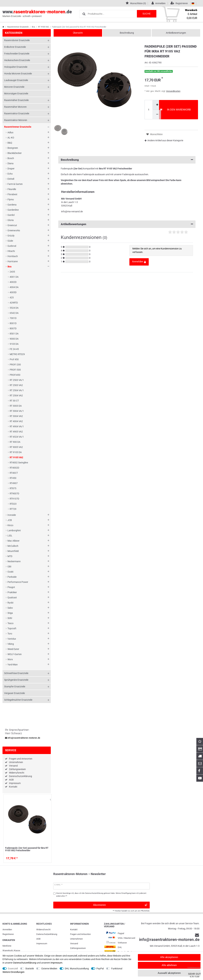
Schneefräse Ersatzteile (16, 673)
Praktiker (12, 592)
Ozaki (10, 572)
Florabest (12, 194)
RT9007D (14, 493)
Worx (10, 659)
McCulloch (13, 546)
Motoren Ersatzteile (14, 87)
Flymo (11, 199)
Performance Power (18, 582)
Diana (10, 163)
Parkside (12, 577)
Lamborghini (14, 530)
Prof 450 (14, 359)
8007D (13, 328)
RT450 (13, 478)
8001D (13, 323)
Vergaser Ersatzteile (14, 693)
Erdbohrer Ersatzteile (15, 47)
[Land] (193, 3)
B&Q (10, 143)
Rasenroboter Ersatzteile (17, 40)
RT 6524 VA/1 (17, 437)
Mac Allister (13, 541)
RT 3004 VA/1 (17, 411)
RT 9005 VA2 (16, 447)
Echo (10, 174)
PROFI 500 (15, 370)
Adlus (10, 132)
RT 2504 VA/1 (17, 390)
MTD (10, 556)
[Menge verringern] (157, 115)
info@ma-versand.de (72, 211)
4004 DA (14, 287)
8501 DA (14, 334)
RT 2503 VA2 (16, 385)
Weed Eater (13, 649)
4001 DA (14, 277)
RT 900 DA (15, 442)
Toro (10, 634)
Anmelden (7, 930)
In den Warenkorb (175, 110)
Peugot (11, 587)
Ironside (12, 515)
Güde (10, 241)
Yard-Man (13, 665)
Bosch (11, 158)
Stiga (10, 613)
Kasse (17, 950)
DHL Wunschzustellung (77, 969)
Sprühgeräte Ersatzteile (16, 680)
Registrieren (8, 934)
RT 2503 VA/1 (17, 380)
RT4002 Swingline (19, 463)
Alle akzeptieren (169, 957)
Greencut (12, 225)
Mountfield (13, 551)
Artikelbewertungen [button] (127, 224)
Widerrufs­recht (43, 930)
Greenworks (14, 230)
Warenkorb (8, 950)
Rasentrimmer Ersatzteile (18, 27)
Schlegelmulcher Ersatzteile (18, 700)
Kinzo (10, 525)
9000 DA (14, 339)
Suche (146, 14)
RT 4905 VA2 (16, 432)
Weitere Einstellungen (13, 972)
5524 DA (14, 308)
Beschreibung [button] (127, 160)
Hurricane (13, 261)
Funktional (117, 969)
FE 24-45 (14, 349)
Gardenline (13, 210)
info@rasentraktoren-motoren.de (23, 738)
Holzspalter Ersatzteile (16, 67)
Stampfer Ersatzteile (15, 686)
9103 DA (14, 344)
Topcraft (12, 628)
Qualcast (12, 597)
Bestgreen (13, 148)
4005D (13, 292)
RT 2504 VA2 (16, 395)
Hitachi (11, 251)
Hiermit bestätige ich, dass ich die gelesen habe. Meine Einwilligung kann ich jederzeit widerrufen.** (101, 895)
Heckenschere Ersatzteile (17, 60)
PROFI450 (15, 375)
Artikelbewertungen (176, 33)
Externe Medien (49, 969)
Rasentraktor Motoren (16, 120)
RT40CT (14, 473)
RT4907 (14, 483)
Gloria (11, 220)
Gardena (12, 205)
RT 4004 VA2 (16, 421)
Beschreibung (127, 33)
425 (12, 297)
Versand (13, 766)
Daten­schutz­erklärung (47, 934)
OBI (9, 567)
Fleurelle (12, 189)
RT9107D (14, 499)
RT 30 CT (14, 401)
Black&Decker (15, 153)
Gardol (11, 215)
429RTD (14, 303)
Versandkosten (173, 91)
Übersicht (78, 33)
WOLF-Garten (15, 654)
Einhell (11, 179)
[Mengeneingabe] (149, 110)
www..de (37, 13)
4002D (13, 282)
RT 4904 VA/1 (17, 426)
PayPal (100, 969)
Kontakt (13, 787)
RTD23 (13, 504)
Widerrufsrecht (17, 773)
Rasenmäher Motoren (15, 107)
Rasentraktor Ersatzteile (17, 113)
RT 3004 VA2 (16, 416)
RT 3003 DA (16, 406)
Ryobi (10, 603)
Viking (11, 644)
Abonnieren (120, 905)
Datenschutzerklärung (20, 776)
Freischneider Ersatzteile (17, 54)
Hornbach (13, 256)
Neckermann (14, 561)
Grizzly (11, 236)
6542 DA (14, 313)
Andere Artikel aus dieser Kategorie (164, 140)
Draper (11, 169)
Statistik (30, 969)
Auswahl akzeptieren (169, 973)
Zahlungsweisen (17, 769)
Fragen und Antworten (21, 759)
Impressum (15, 783)
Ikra (33, 27)
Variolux (12, 639)
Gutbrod (12, 246)
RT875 (13, 488)
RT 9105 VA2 (43, 27)
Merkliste (7, 946)
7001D (13, 318)
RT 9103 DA (16, 452)
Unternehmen (16, 762)
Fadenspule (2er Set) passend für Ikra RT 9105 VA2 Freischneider (27, 849)
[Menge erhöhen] (157, 105)
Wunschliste (50, 800)
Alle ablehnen (169, 965)
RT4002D (14, 468)
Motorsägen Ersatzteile (16, 94)
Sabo (10, 608)
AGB (11, 780)
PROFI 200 (15, 365)
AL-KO (11, 138)
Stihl (10, 618)
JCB (10, 520)
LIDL (10, 536)
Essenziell (13, 969)
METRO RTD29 (17, 354)
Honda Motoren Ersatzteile (18, 74)
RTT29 (13, 509)
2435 (12, 272)
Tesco (10, 623)
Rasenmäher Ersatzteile (16, 100)
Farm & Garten (15, 184)
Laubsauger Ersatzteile (16, 80)
